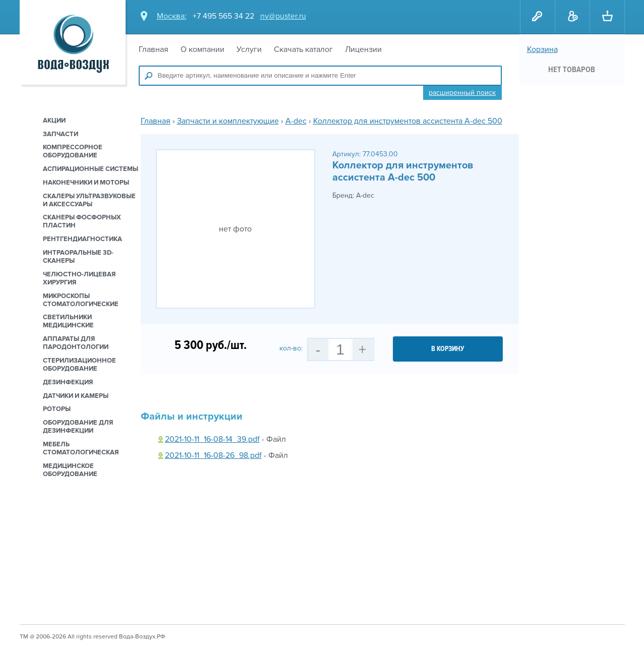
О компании (202, 49)
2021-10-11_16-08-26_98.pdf (213, 455)
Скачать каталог (303, 49)
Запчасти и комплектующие (228, 121)
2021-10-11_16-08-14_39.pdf (212, 439)
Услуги (249, 49)
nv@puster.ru (283, 16)
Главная (154, 49)
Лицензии (363, 49)
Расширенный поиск (462, 93)
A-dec (296, 121)
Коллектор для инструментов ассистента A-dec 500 (408, 121)
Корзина (542, 49)
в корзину (448, 349)
